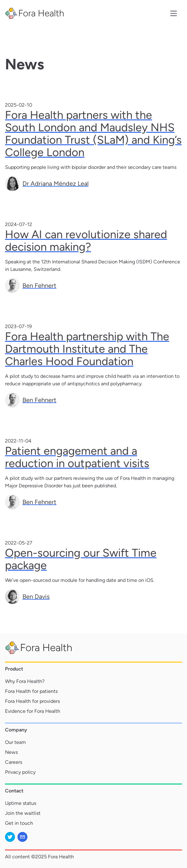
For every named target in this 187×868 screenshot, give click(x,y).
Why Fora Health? (25, 681)
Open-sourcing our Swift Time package (81, 559)
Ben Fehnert (39, 285)
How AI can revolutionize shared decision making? (86, 241)
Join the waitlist (23, 813)
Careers (14, 762)
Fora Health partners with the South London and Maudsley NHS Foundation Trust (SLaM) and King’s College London (93, 134)
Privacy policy (20, 772)
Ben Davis (36, 596)
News (11, 752)
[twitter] (10, 837)
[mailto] (22, 837)
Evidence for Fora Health (33, 711)
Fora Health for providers (32, 701)
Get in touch (19, 823)
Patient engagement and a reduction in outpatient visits (77, 457)
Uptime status (21, 803)
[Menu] (174, 13)
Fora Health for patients (31, 691)
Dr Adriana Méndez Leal (55, 183)
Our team (15, 742)
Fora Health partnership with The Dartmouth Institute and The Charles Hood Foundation (87, 349)
